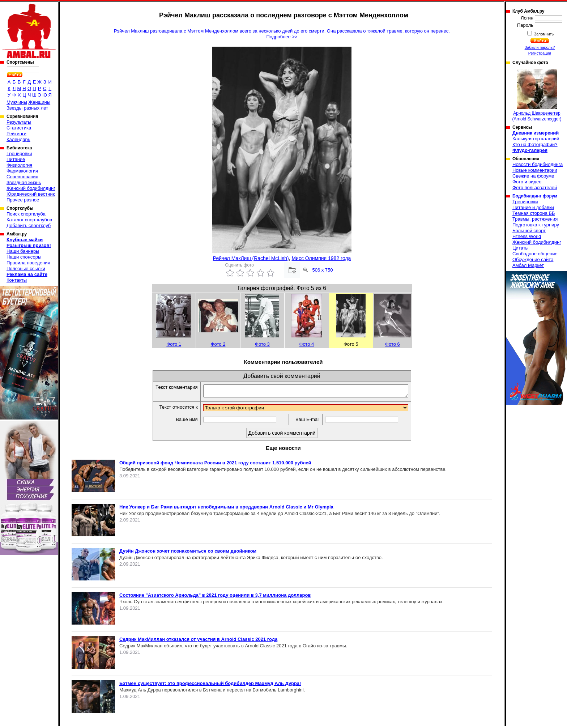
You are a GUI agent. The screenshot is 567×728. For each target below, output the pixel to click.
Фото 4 (307, 344)
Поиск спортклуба (26, 214)
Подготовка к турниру (536, 225)
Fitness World (527, 236)
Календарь (18, 139)
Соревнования (22, 177)
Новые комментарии (535, 170)
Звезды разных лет (27, 108)
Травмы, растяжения (535, 219)
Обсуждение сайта (533, 259)
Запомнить (543, 34)
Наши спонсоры (24, 257)
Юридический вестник (31, 194)
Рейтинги (16, 134)
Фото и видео (527, 182)
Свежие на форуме (533, 176)
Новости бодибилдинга (538, 164)
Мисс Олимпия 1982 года (321, 258)
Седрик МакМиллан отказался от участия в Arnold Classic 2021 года (198, 641)
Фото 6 (393, 344)
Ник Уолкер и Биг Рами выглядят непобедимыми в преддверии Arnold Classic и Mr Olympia (226, 509)
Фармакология (22, 171)
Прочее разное (23, 200)
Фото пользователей (535, 188)
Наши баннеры (23, 251)
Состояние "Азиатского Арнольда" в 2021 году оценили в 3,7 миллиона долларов (215, 597)
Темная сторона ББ (534, 213)
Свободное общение (535, 254)
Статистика (19, 128)
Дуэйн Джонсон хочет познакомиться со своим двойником (188, 553)
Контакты (17, 280)
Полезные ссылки (26, 269)
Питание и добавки (533, 207)
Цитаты (521, 248)
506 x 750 (322, 270)
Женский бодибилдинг (31, 188)
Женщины (39, 102)
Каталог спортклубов (29, 220)
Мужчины (17, 102)
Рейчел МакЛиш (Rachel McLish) (251, 258)
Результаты (19, 122)
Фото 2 (218, 344)
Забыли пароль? (540, 47)
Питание (16, 159)
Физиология (19, 165)
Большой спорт (529, 231)
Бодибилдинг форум (535, 196)
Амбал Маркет (528, 265)
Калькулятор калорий (536, 139)
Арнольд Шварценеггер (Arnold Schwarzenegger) (537, 95)
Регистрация (540, 53)
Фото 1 (174, 344)
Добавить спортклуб (29, 225)
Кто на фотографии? (535, 144)
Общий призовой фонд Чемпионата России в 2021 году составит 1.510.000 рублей (215, 465)
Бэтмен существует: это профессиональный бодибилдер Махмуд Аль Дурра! (210, 686)
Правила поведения (28, 263)
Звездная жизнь (24, 182)
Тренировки (19, 154)
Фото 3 (262, 344)
